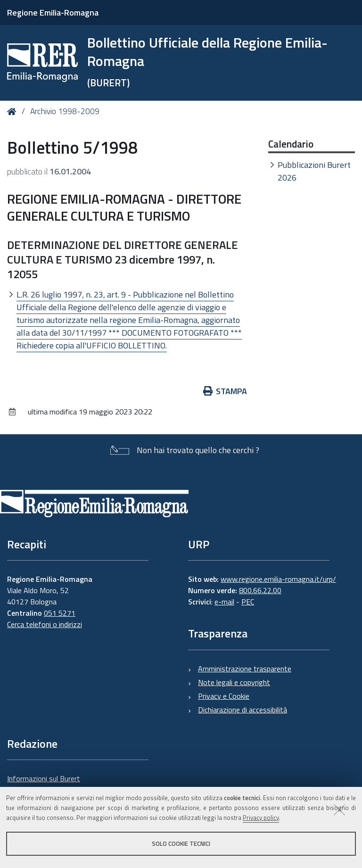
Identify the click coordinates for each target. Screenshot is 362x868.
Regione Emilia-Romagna (53, 12)
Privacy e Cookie (224, 696)
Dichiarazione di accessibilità (243, 710)
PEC (248, 602)
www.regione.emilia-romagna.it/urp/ (278, 579)
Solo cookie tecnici (181, 843)
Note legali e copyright (234, 682)
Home (13, 112)
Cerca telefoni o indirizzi (45, 624)
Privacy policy (261, 818)
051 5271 (60, 613)
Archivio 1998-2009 (65, 111)
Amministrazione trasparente (245, 669)
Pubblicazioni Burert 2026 (314, 171)
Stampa (225, 391)
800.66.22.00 (260, 590)
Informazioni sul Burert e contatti (44, 784)
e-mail (224, 602)
